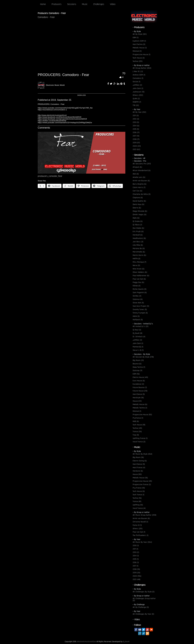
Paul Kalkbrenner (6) (141, 276)
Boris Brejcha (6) (140, 184)
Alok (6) (136, 174)
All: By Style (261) (140, 34)
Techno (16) (137, 498)
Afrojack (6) (137, 167)
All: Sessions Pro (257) (142, 164)
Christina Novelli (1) (140, 522)
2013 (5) (136, 122)
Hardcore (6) (138, 471)
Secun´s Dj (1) (138, 350)
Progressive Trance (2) (142, 485)
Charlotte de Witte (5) (142, 194)
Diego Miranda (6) (140, 211)
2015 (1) (136, 559)
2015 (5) (136, 129)
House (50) (137, 474)
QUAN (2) (136, 99)
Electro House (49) (140, 377)
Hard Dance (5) (139, 394)
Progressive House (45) (142, 481)
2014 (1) (136, 556)
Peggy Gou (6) (138, 282)
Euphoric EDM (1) (139, 41)
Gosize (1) (136, 82)
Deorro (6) (137, 208)
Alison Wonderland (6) (142, 170)
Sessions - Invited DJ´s (143, 324)
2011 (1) (135, 549)
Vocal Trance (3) (139, 442)
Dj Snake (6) (138, 221)
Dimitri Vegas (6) (140, 215)
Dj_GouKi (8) (137, 333)
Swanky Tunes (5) (140, 309)
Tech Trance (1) (138, 495)
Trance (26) (137, 432)
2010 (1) (136, 546)
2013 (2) (136, 552)
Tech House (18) (139, 425)
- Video (136, 619)
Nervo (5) (136, 265)
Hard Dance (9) (139, 464)
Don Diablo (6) (138, 228)
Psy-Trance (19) (139, 488)
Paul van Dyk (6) (139, 279)
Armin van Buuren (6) (141, 181)
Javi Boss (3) (138, 242)
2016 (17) (136, 133)
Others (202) (138, 95)
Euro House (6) (139, 381)
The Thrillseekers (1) (141, 535)
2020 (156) (137, 576)
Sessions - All (140, 158)
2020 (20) (137, 146)
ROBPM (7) (137, 102)
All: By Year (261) (139, 112)
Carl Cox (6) (137, 191)
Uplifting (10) (138, 505)
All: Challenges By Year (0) (143, 614)
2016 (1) (136, 562)
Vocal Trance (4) (139, 508)
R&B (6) (136, 421)
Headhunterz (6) (139, 238)
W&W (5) (136, 316)
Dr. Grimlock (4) (139, 337)
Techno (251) (138, 61)
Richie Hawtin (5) (140, 289)
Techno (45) (137, 428)
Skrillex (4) (137, 296)
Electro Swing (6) (140, 461)
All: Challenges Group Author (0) (144, 600)
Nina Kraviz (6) (139, 269)
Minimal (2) (137, 51)
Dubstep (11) (137, 371)
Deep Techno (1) (139, 367)
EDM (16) (136, 374)
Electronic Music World (55, 85)
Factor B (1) (137, 525)
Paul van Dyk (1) (139, 532)
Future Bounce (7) (140, 387)
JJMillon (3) (137, 340)
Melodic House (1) (140, 48)
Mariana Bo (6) (139, 248)
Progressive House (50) (142, 415)
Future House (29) (140, 391)
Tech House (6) (139, 491)
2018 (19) (136, 569)
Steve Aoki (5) (138, 303)
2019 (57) (136, 143)
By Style (137, 32)
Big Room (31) (138, 360)
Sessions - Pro (140, 161)
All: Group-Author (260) (142, 68)
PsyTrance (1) (138, 418)
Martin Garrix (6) (139, 255)
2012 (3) (136, 119)
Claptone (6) (138, 198)
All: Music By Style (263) (142, 454)
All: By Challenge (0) (141, 607)
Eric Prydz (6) (138, 232)
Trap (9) (136, 435)
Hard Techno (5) (139, 44)
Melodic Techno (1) (140, 408)
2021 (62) (136, 149)
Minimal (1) (137, 411)
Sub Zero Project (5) (141, 306)
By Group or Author (142, 65)
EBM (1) (136, 38)
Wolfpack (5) (138, 320)
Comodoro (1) (138, 78)
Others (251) (138, 529)
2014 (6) (136, 126)
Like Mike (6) (138, 245)
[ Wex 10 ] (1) (138, 71)
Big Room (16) (138, 457)
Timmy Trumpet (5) (140, 313)
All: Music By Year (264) (142, 542)
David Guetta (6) (139, 201)
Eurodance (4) (138, 384)
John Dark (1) (138, 88)
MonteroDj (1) (138, 347)
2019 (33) (136, 573)
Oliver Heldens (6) (140, 272)
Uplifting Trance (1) (140, 438)
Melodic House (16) (140, 478)
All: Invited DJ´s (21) (141, 326)
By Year (137, 109)
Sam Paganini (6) (140, 293)
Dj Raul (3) (137, 330)
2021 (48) (136, 579)
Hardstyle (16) (138, 398)
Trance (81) (137, 501)
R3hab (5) (137, 286)
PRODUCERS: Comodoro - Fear (63, 75)
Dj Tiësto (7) (137, 225)
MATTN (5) (136, 259)
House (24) (137, 401)
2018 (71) (136, 139)
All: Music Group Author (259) (144, 515)
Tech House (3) (139, 58)
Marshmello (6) (139, 252)
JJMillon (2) (137, 85)
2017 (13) (136, 136)
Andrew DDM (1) (139, 75)
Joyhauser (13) (139, 92)
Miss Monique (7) (139, 262)
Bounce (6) (137, 364)
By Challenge (139, 605)
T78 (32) (136, 105)
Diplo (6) (136, 218)
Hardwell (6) (138, 235)
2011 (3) (136, 116)
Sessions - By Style (142, 354)
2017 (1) (136, 566)
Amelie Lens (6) (139, 177)
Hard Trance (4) (139, 468)
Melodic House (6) (140, 404)
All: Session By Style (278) (143, 357)
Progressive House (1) (142, 55)
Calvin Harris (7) (139, 187)
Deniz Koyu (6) (138, 204)
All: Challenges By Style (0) (144, 592)
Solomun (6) (138, 299)
